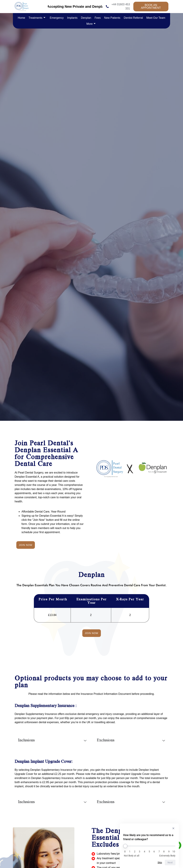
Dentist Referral (133, 18)
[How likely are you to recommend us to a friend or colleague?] (149, 846)
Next (170, 863)
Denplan (86, 18)
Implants (72, 18)
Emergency (57, 18)
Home (22, 18)
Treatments (37, 18)
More (91, 24)
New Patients (112, 18)
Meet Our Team (156, 18)
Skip (160, 863)
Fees (98, 18)
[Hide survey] (173, 828)
